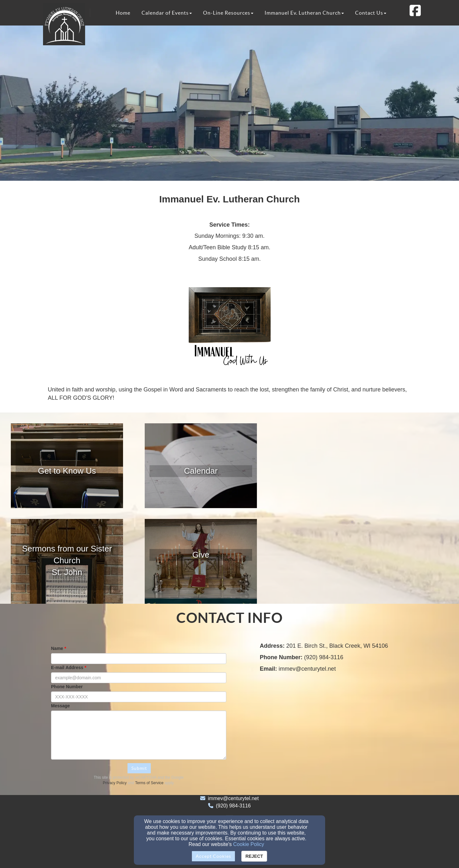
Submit (139, 768)
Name (57, 648)
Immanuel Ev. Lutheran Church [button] (304, 13)
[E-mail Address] (139, 678)
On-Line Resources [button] (228, 13)
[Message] (139, 735)
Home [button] (123, 13)
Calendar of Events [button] (167, 13)
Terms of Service (149, 783)
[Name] (139, 659)
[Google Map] (335, 728)
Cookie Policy (249, 844)
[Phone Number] (139, 697)
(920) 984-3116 (233, 806)
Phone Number (67, 687)
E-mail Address (67, 667)
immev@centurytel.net (233, 798)
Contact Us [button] (371, 13)
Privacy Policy (115, 783)
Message (60, 706)
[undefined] (67, 471)
